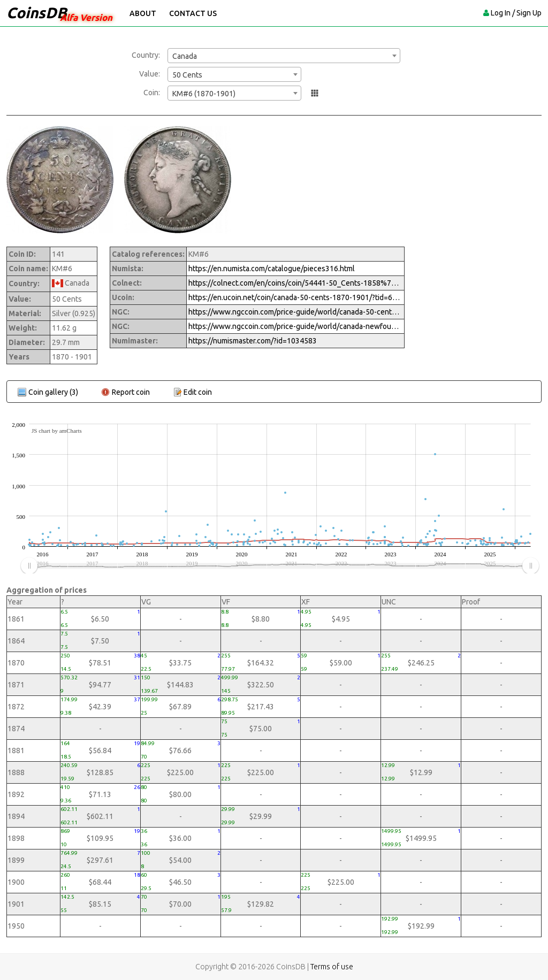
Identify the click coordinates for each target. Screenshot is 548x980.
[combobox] (284, 56)
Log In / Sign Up (516, 13)
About (143, 13)
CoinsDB (37, 13)
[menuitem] (280, 566)
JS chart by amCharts (57, 431)
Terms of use (332, 967)
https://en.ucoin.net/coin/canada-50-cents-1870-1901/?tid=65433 (295, 297)
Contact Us (193, 13)
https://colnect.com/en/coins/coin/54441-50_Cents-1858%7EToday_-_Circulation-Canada (295, 283)
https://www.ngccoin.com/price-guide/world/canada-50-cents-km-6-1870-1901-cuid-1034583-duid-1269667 (295, 312)
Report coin (131, 392)
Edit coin (198, 392)
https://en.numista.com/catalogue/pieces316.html (272, 269)
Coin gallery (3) (53, 392)
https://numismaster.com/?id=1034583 (253, 341)
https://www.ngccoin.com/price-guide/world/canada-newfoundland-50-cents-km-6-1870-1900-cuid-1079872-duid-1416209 (295, 326)
